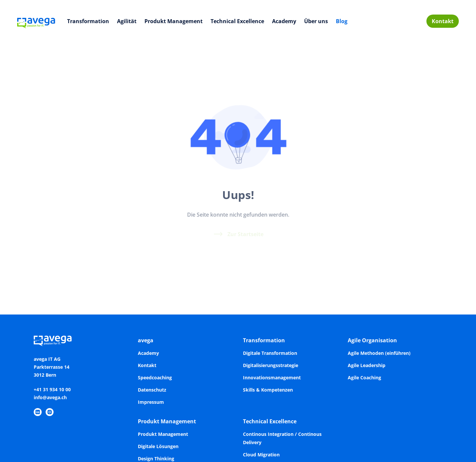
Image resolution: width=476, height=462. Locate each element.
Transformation (88, 21)
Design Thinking (156, 459)
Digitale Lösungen (158, 446)
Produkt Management (174, 21)
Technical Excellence (237, 21)
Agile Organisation (372, 340)
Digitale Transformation (270, 353)
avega (146, 340)
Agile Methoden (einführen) (379, 353)
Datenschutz (152, 390)
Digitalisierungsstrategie (271, 365)
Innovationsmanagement (272, 378)
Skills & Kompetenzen (268, 390)
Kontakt (443, 21)
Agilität (127, 21)
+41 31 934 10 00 (52, 389)
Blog (342, 21)
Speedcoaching (155, 378)
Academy (284, 21)
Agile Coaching (364, 378)
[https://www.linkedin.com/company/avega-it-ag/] (38, 412)
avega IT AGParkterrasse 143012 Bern (52, 367)
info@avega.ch (50, 397)
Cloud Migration (261, 455)
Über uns (316, 21)
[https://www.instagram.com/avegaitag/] (50, 412)
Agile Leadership (367, 365)
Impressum (151, 402)
